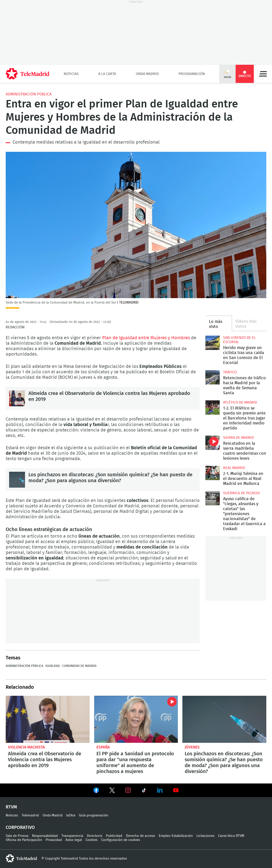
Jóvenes (192, 747)
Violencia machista (26, 747)
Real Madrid (234, 468)
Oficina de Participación (24, 840)
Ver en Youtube (176, 790)
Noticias (71, 74)
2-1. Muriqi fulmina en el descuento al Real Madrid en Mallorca (213, 473)
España (103, 747)
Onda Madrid (147, 74)
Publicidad (114, 836)
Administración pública (29, 94)
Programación (192, 74)
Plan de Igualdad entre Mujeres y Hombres (147, 338)
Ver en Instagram (128, 790)
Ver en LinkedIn (160, 790)
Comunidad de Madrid (79, 666)
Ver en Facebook (96, 791)
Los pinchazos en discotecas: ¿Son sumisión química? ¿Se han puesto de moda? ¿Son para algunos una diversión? (17, 480)
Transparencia (72, 836)
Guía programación (94, 815)
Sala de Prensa (17, 836)
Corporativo (20, 828)
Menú (263, 74)
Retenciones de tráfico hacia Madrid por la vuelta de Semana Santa (213, 377)
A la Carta (107, 74)
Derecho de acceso (141, 836)
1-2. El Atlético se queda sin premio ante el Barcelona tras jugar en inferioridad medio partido (213, 408)
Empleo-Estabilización (176, 836)
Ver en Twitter (112, 791)
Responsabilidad (45, 836)
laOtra (71, 815)
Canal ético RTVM (231, 836)
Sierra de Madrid (238, 438)
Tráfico (230, 372)
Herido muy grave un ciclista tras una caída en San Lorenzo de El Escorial (213, 343)
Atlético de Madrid (240, 402)
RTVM (11, 807)
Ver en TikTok (144, 791)
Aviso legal (74, 840)
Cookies (92, 840)
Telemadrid (30, 815)
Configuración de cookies (121, 840)
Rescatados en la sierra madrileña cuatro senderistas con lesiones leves (213, 443)
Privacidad (54, 840)
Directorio (95, 836)
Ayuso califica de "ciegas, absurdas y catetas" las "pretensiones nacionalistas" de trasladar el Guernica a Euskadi (213, 498)
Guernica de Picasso (242, 493)
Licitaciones (205, 836)
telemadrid (21, 858)
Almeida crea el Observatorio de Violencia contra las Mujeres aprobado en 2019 (17, 398)
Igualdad (53, 666)
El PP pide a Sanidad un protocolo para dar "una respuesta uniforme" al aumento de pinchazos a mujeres (136, 719)
